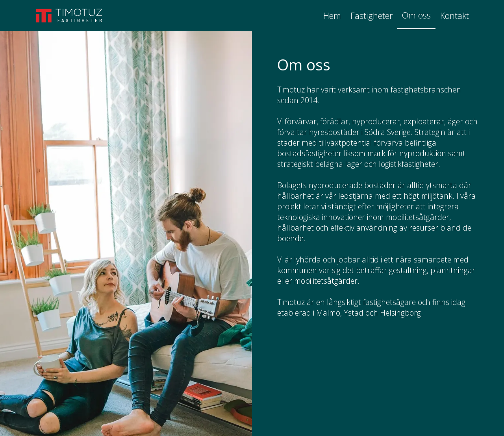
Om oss (416, 15)
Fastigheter (372, 16)
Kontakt (455, 16)
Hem (332, 16)
